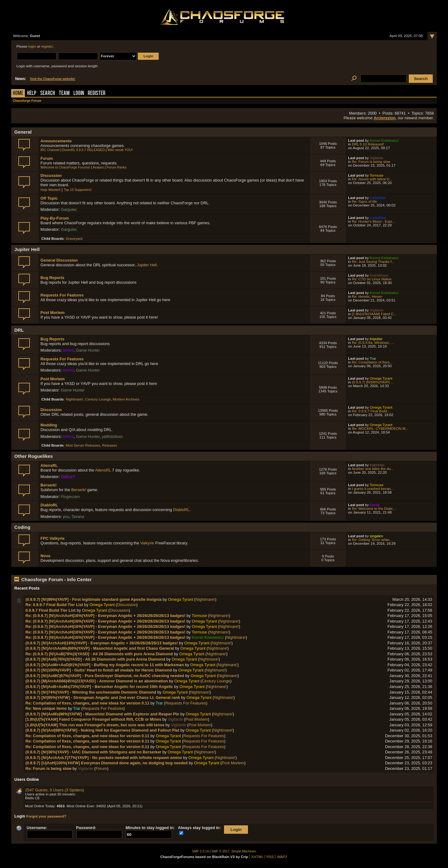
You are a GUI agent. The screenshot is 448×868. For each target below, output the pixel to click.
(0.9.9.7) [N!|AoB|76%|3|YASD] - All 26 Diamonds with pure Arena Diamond (96, 659)
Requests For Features (62, 295)
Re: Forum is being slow (371, 162)
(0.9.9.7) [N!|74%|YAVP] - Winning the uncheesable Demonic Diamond (91, 692)
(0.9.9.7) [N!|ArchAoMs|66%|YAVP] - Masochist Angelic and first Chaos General (100, 648)
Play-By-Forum (55, 218)
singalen (376, 536)
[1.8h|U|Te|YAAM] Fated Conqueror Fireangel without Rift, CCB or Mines (93, 719)
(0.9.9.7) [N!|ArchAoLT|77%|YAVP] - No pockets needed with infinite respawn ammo (104, 758)
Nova (45, 556)
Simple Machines (244, 851)
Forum (47, 158)
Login (79, 94)
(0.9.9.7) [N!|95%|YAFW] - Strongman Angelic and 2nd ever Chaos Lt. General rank (103, 697)
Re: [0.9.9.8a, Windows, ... (373, 343)
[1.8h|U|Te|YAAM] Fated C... (374, 314)
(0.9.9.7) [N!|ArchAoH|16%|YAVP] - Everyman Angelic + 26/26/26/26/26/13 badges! (102, 643)
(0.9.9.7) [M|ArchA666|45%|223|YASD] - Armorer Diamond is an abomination (97, 681)
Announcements (56, 141)
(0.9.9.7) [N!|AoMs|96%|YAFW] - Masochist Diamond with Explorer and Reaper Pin (103, 714)
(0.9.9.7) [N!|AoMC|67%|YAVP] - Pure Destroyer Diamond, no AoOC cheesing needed (105, 676)
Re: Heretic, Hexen (367, 296)
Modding (49, 425)
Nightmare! (74, 399)
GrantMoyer (379, 275)
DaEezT (68, 477)
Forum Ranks (117, 167)
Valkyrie (147, 543)
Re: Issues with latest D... (372, 179)
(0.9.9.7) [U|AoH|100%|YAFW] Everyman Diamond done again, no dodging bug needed (107, 763)
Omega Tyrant (381, 378)
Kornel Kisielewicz (384, 140)
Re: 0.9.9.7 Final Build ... (371, 411)
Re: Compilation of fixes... (372, 362)
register (47, 46)
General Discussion (59, 260)
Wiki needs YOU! (120, 150)
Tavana (78, 517)
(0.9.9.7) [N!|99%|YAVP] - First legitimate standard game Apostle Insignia (94, 599)
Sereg (374, 505)
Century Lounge (98, 399)
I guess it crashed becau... (373, 489)
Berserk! (49, 485)
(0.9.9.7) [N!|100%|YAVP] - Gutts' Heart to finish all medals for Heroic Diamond (99, 670)
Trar (373, 358)
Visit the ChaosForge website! (53, 79)
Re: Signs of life (364, 202)
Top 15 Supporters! (78, 190)
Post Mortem (53, 313)
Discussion (51, 175)
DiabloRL (49, 505)
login (32, 46)
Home (18, 94)
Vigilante (376, 158)
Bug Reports (52, 278)
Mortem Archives (126, 399)
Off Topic (49, 198)
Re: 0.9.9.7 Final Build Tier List (54, 605)
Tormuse (376, 175)
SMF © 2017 (221, 851)
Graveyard (74, 239)
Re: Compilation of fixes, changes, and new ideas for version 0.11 (87, 703)
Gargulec (69, 209)
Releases (110, 445)
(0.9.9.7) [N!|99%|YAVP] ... (373, 382)
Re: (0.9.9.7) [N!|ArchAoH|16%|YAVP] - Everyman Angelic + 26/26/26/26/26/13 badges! (105, 616)
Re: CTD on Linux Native (372, 279)
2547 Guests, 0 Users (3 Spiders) (54, 790)
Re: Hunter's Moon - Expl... (373, 221)
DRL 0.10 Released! (368, 144)
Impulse (376, 339)
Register (97, 94)
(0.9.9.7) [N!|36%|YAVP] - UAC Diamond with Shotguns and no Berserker (93, 752)
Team (64, 94)
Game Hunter (88, 350)
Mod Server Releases (83, 445)
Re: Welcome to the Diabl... (374, 509)
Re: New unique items (46, 708)
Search (48, 94)
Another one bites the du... (373, 469)
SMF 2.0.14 (201, 851)
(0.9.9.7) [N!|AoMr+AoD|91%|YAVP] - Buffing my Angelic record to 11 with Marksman (105, 665)
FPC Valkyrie (53, 538)
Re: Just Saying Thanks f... (373, 262)
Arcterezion (385, 118)
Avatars (98, 167)
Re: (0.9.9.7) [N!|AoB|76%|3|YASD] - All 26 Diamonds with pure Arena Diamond (99, 654)
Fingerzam (70, 497)
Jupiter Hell (147, 265)
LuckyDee (378, 198)
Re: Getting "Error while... (372, 540)
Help (32, 94)
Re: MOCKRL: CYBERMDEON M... (380, 429)
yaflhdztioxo (112, 436)
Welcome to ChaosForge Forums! (65, 167)
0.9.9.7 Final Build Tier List (51, 610)
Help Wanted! (50, 190)
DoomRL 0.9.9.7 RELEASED (84, 150)
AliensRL (49, 465)
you (66, 517)
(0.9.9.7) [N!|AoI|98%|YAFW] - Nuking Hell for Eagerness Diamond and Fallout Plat (103, 730)
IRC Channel (50, 150)
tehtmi (68, 350)
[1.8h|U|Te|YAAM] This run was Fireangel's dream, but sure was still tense (95, 725)
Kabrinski (377, 465)
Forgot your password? (46, 816)
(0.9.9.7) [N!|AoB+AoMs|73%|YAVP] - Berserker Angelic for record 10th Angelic (99, 687)
